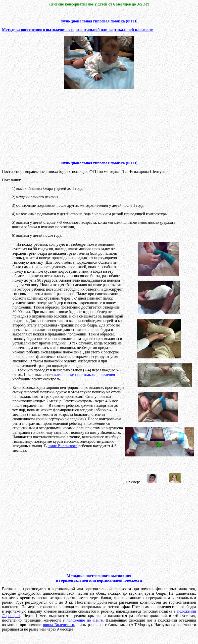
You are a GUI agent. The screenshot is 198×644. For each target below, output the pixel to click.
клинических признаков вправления (85, 375)
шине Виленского (63, 446)
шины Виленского (58, 625)
